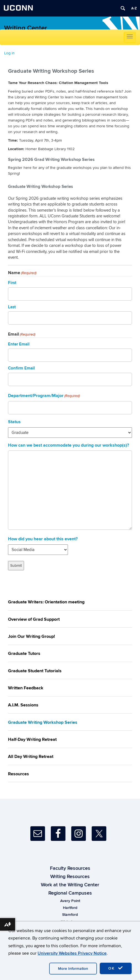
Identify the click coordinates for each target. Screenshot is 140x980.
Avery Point (70, 901)
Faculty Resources (70, 868)
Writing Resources (70, 877)
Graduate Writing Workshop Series (43, 722)
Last (12, 307)
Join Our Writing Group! (31, 636)
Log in (9, 53)
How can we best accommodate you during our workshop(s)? (68, 445)
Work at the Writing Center (70, 885)
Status (14, 422)
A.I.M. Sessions (23, 705)
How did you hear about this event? (43, 539)
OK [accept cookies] (116, 968)
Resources (19, 774)
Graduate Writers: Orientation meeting (46, 602)
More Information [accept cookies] (73, 969)
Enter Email (19, 344)
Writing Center (26, 28)
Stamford (70, 915)
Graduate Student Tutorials (35, 671)
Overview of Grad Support (34, 619)
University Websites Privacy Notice (72, 953)
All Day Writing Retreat (31, 757)
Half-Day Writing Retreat (32, 739)
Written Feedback (26, 688)
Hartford (70, 908)
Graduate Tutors (24, 654)
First (12, 283)
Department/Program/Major (44, 396)
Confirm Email (21, 368)
